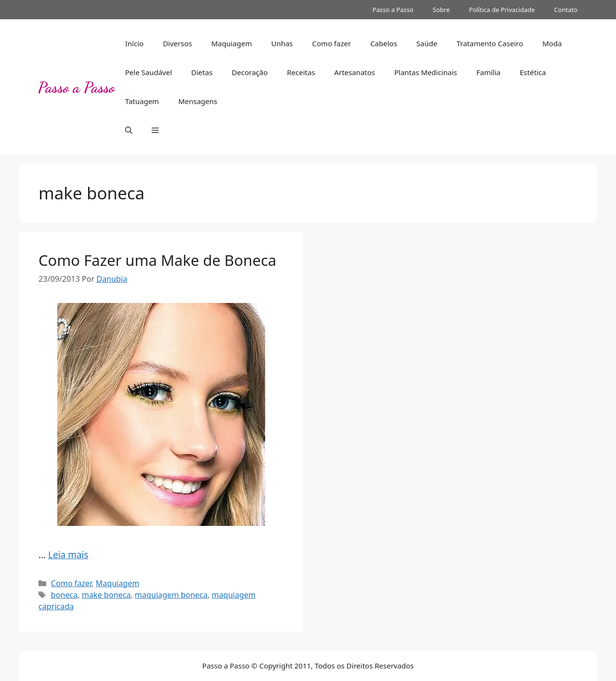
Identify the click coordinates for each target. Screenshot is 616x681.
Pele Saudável (148, 72)
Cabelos (384, 43)
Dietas (202, 72)
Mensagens (198, 101)
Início (134, 43)
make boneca (106, 595)
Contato (566, 10)
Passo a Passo (393, 10)
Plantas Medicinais (426, 72)
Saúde (427, 43)
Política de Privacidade (502, 10)
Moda (552, 43)
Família (488, 72)
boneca (64, 595)
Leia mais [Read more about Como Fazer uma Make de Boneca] (68, 555)
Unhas (282, 43)
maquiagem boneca (171, 595)
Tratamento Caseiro (490, 43)
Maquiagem (232, 43)
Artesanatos (355, 72)
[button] (129, 130)
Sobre (441, 10)
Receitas (301, 72)
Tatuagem (142, 101)
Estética (533, 72)
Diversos (177, 43)
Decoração (250, 72)
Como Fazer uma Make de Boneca (157, 260)
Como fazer (332, 43)
